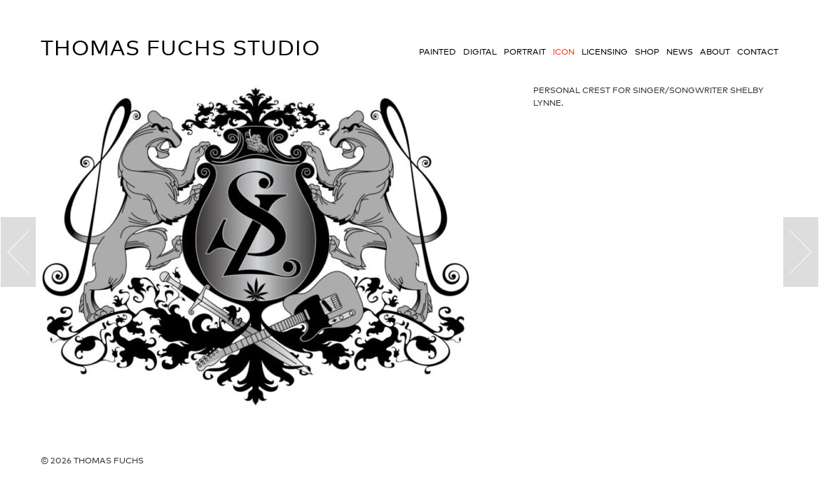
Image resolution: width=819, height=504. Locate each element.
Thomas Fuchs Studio (180, 48)
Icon (564, 52)
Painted (438, 52)
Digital (480, 52)
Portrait (525, 52)
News (680, 52)
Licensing (605, 52)
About (715, 52)
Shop (647, 52)
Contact (758, 52)
